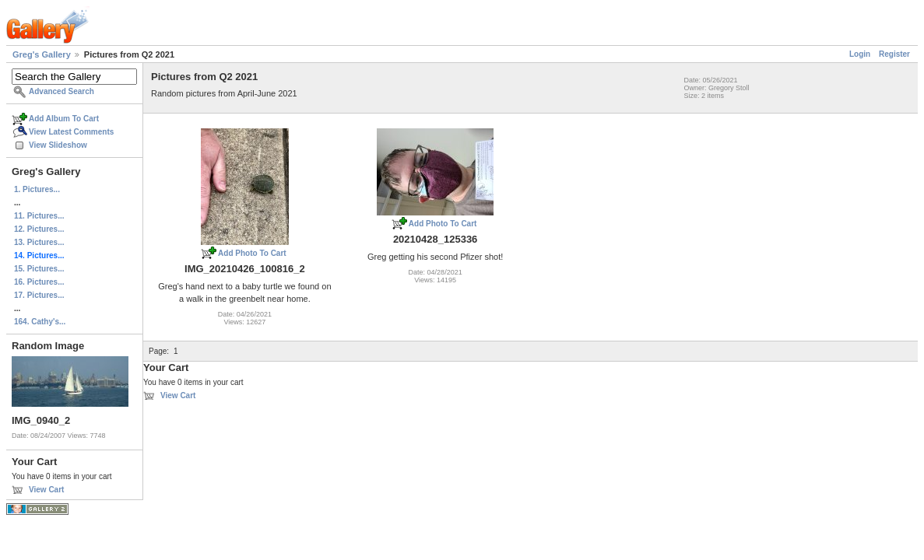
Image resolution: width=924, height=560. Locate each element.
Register (894, 54)
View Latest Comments (71, 132)
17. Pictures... (39, 295)
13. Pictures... (39, 242)
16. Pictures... (39, 282)
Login (860, 54)
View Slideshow (58, 145)
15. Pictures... (39, 269)
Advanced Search (61, 91)
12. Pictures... (39, 229)
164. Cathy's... (40, 322)
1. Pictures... (37, 189)
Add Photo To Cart (252, 253)
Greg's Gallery (42, 54)
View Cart (46, 490)
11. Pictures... (39, 216)
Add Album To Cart (64, 119)
